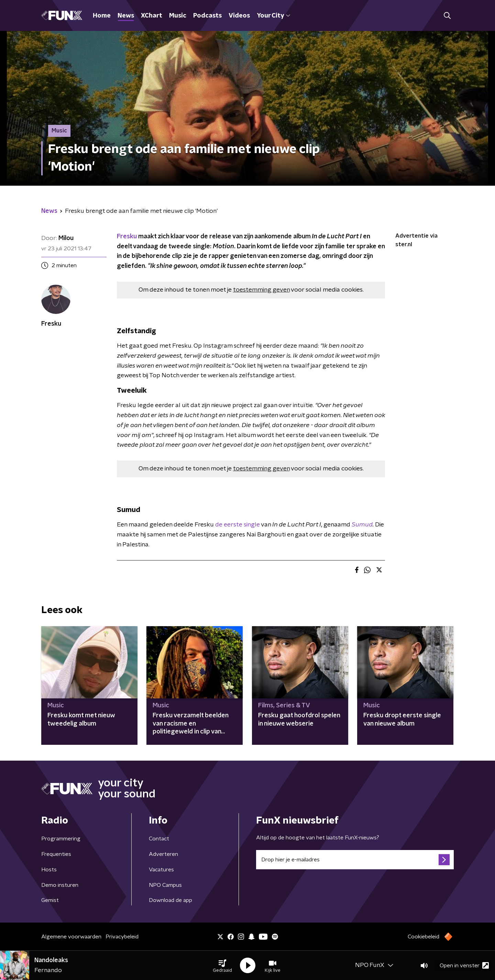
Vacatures (161, 870)
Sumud (362, 525)
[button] (222, 966)
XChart (152, 16)
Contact (159, 839)
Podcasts (207, 16)
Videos (239, 16)
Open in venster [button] (464, 965)
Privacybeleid (122, 937)
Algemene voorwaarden (71, 937)
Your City (273, 16)
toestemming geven (261, 290)
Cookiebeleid (423, 937)
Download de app (170, 900)
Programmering (61, 839)
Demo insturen (60, 885)
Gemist (50, 900)
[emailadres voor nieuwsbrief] (355, 860)
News (126, 16)
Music (178, 16)
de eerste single (238, 525)
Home (102, 16)
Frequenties (56, 854)
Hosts (49, 870)
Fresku (127, 237)
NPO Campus (165, 885)
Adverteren (163, 854)
